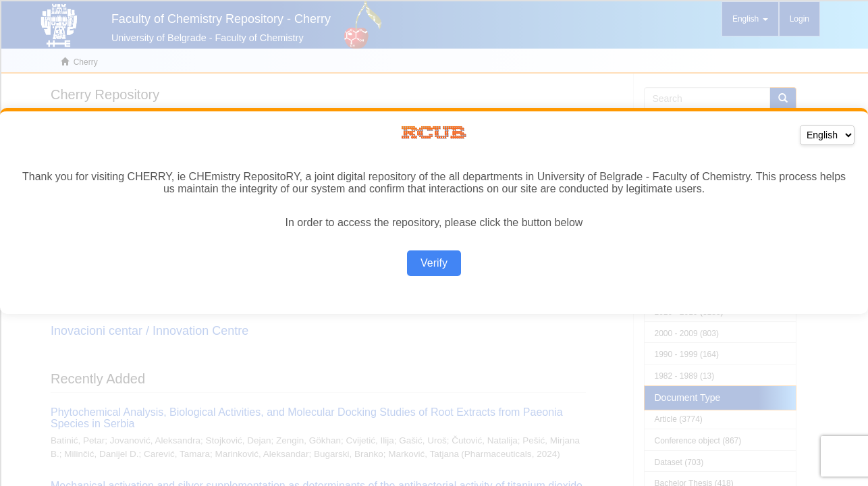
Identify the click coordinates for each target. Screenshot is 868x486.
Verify (434, 263)
